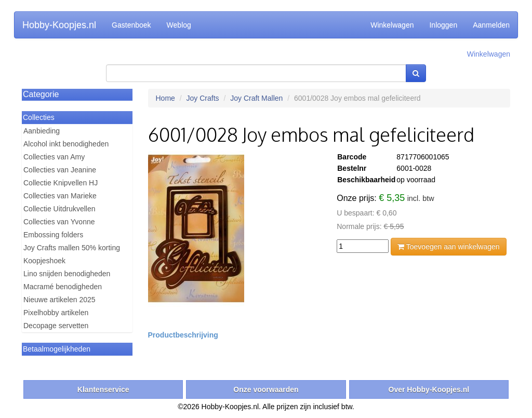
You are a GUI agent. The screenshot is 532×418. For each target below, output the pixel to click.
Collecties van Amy (54, 157)
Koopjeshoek (44, 261)
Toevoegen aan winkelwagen (448, 247)
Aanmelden (491, 25)
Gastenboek (131, 25)
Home (165, 98)
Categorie (41, 94)
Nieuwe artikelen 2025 (59, 300)
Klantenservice (103, 389)
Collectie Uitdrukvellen (59, 209)
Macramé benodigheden (63, 287)
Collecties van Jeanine (60, 170)
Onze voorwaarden (266, 389)
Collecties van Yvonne (59, 222)
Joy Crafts (203, 98)
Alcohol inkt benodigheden (66, 144)
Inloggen (443, 25)
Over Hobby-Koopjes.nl (429, 389)
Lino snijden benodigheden (67, 274)
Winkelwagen (392, 25)
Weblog (179, 25)
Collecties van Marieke (60, 196)
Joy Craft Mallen (256, 98)
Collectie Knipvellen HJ (61, 183)
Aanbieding (42, 131)
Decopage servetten (56, 326)
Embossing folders (53, 235)
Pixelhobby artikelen (56, 313)
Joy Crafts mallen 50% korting (72, 248)
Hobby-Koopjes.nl (59, 25)
